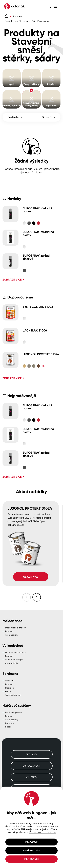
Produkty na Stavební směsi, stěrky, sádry (27, 21)
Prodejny (9, 631)
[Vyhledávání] (49, 6)
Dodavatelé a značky (15, 628)
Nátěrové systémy (14, 712)
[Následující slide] (37, 597)
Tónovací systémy (13, 695)
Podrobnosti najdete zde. (43, 832)
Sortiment (18, 16)
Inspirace (9, 688)
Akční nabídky (12, 635)
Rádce (8, 691)
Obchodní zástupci (14, 660)
